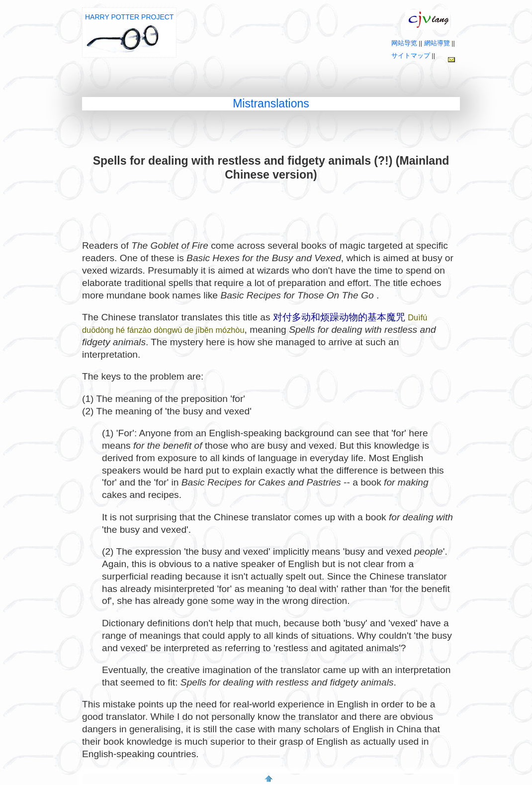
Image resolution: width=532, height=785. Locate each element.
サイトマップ (411, 55)
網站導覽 (437, 43)
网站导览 (404, 43)
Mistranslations (271, 103)
